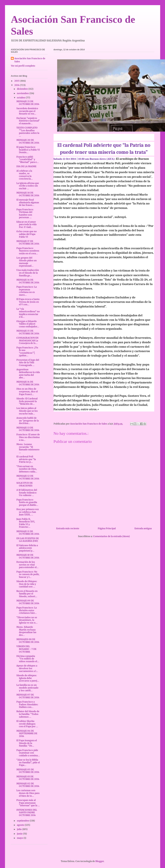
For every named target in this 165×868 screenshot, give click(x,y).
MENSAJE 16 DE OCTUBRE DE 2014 (28, 281)
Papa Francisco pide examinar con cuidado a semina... (28, 753)
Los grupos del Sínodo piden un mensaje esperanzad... (27, 262)
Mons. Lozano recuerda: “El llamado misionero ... (28, 448)
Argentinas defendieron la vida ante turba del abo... (28, 374)
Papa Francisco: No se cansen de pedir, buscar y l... (28, 574)
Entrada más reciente (68, 528)
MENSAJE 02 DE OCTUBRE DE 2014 (28, 785)
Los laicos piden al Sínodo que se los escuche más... (27, 411)
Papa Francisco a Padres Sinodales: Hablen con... (27, 704)
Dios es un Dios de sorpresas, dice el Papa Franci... (27, 391)
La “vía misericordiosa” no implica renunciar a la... (28, 313)
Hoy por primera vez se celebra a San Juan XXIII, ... (28, 512)
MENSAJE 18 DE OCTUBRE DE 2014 (28, 194)
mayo (20, 838)
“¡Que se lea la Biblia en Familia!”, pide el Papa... (28, 762)
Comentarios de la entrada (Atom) (112, 536)
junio (20, 834)
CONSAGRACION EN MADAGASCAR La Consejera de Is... (28, 340)
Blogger (100, 861)
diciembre (23, 89)
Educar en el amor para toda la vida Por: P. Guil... (26, 224)
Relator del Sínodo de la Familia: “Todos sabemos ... (28, 714)
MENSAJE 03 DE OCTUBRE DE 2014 (28, 778)
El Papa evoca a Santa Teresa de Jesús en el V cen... (28, 302)
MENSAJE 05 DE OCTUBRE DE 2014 (28, 771)
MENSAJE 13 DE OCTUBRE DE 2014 (28, 429)
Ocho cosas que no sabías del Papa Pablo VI (27, 234)
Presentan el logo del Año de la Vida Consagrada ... (28, 363)
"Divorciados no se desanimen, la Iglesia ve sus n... (27, 620)
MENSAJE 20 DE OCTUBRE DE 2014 (28, 141)
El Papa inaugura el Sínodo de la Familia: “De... (27, 743)
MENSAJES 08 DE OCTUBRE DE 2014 (28, 641)
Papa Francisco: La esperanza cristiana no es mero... (27, 291)
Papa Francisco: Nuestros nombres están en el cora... (28, 251)
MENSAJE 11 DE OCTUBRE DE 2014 (28, 533)
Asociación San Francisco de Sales (30, 60)
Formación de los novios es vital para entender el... (27, 565)
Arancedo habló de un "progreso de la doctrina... (28, 421)
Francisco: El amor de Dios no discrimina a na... (28, 437)
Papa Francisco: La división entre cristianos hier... (27, 610)
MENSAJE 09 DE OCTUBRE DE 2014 (28, 602)
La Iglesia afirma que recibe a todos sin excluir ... (28, 186)
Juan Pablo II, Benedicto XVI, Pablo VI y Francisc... (26, 523)
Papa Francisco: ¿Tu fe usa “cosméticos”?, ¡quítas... (27, 352)
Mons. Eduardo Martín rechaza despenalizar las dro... (26, 631)
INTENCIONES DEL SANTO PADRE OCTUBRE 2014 (27, 813)
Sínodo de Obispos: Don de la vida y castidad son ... (27, 584)
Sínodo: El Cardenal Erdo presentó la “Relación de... (27, 401)
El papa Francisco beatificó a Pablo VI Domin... (28, 150)
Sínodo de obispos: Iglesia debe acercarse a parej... (28, 678)
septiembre (23, 821)
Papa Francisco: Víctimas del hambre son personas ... (25, 214)
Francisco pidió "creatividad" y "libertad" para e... (28, 159)
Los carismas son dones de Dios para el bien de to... (28, 793)
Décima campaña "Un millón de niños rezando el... (28, 659)
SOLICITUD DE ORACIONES (24, 484)
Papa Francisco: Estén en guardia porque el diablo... (27, 502)
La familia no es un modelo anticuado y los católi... (27, 688)
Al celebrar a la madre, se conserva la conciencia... (25, 175)
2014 (17, 85)
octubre (21, 98)
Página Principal (107, 528)
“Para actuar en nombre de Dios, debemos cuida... (27, 469)
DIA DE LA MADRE (26, 166)
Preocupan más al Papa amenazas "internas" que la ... (28, 803)
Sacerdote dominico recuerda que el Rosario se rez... (27, 111)
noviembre (23, 93)
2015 (17, 81)
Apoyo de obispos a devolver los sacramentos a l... (27, 668)
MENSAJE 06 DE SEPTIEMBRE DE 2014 (27, 734)
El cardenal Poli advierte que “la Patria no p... (26, 459)
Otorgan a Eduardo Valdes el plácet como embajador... (28, 324)
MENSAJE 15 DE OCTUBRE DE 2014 (28, 332)
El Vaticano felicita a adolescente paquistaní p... (27, 548)
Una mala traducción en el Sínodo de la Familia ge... (28, 273)
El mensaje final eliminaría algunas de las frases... (28, 202)
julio (20, 829)
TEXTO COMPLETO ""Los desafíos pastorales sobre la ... (28, 132)
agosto (21, 825)
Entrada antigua (143, 528)
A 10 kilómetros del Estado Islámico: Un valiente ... (27, 493)
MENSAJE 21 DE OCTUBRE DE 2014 (28, 103)
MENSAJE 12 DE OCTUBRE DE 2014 (28, 477)
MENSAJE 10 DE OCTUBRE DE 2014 (28, 556)
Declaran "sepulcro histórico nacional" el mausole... (28, 121)
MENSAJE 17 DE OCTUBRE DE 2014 (28, 243)
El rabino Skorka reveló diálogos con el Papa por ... (27, 724)
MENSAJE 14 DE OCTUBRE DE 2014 (28, 383)
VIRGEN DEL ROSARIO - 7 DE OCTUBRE (26, 649)
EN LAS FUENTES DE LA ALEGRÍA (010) (28, 540)
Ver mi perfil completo (23, 66)
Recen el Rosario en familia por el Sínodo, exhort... (27, 594)
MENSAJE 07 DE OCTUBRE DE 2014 (28, 696)
